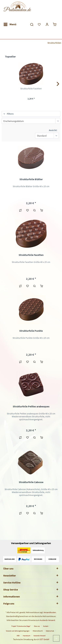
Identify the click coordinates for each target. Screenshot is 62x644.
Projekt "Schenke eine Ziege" (21, 626)
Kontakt (46, 626)
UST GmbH (44, 639)
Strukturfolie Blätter (31, 179)
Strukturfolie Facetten (31, 89)
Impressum (27, 636)
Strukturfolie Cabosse (31, 482)
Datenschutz (50, 631)
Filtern (9, 114)
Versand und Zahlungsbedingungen (18, 631)
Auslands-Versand (47, 620)
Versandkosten (50, 612)
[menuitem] (10, 24)
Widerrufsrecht (38, 631)
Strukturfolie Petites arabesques (31, 406)
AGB (18, 636)
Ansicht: (53, 130)
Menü (10, 24)
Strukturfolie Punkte (31, 331)
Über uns (37, 626)
